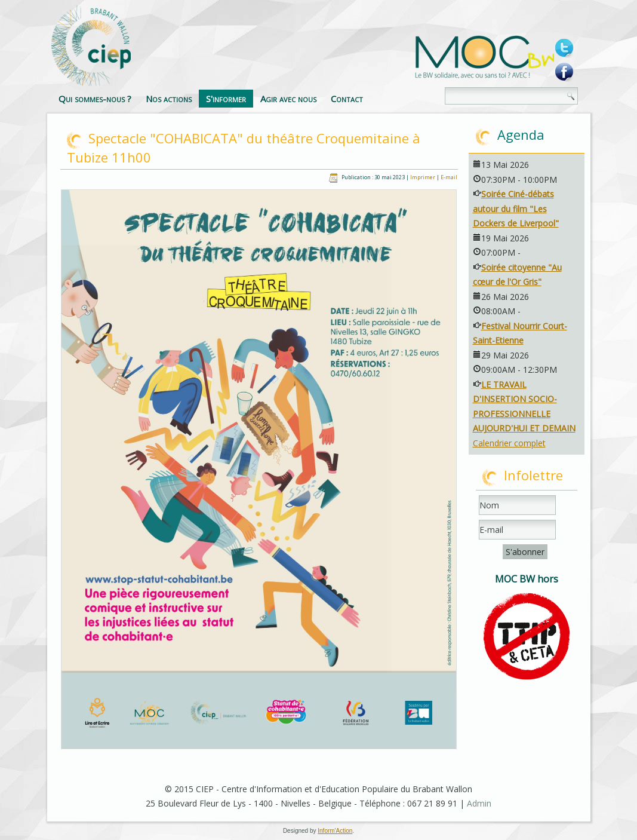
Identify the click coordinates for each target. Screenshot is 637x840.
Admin (479, 803)
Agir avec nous (288, 99)
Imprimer (423, 177)
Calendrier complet (509, 443)
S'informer (226, 99)
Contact (347, 99)
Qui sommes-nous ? (95, 99)
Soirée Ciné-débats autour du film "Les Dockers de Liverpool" (516, 209)
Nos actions (169, 99)
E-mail (449, 177)
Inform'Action (335, 831)
